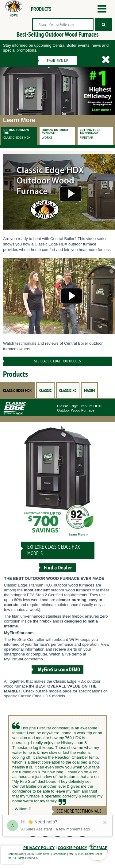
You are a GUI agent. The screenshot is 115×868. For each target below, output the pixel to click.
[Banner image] (57, 91)
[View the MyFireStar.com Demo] (57, 675)
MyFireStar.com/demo (23, 659)
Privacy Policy (39, 848)
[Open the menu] (102, 9)
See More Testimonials (79, 811)
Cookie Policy (72, 848)
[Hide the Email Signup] (106, 60)
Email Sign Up (57, 61)
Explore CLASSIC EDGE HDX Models (54, 550)
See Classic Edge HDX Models (57, 361)
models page (60, 691)
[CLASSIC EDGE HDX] (58, 483)
